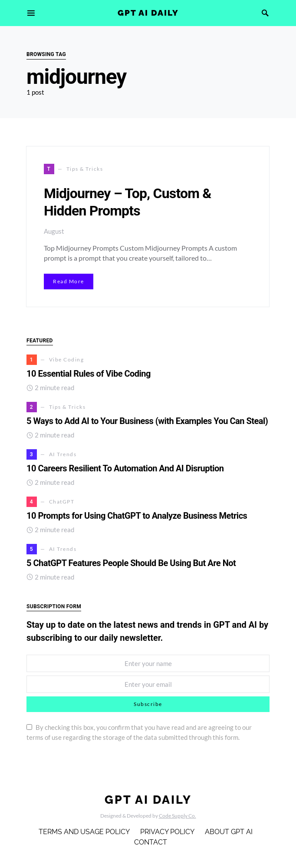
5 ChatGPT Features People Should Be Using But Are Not (131, 563)
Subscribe (148, 704)
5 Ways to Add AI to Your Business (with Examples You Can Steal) (147, 421)
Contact (151, 842)
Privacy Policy (167, 832)
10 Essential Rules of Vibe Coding (89, 374)
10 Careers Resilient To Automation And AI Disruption (125, 468)
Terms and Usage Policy (84, 832)
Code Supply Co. (178, 816)
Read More (69, 281)
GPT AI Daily (148, 13)
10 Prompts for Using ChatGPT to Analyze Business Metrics (137, 516)
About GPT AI (229, 832)
